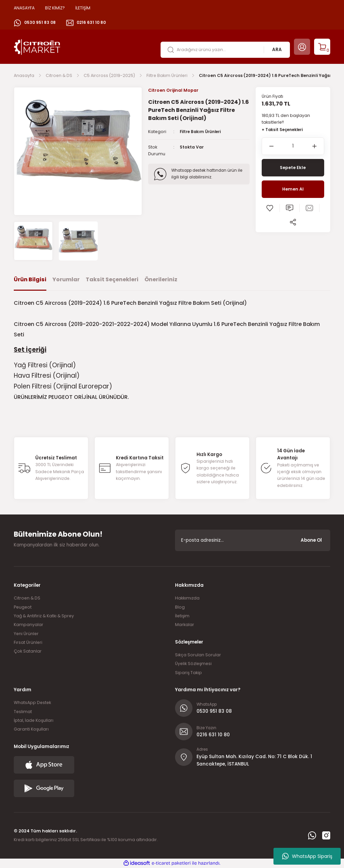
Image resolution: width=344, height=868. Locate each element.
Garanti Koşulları (31, 729)
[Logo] (37, 46)
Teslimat (23, 712)
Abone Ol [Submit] (311, 540)
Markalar (185, 625)
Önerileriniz (161, 279)
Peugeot (23, 607)
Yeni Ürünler (26, 634)
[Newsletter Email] (253, 540)
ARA (277, 50)
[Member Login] (302, 47)
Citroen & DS (27, 598)
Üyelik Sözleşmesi (193, 664)
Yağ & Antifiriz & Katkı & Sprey (44, 616)
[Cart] (322, 47)
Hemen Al (293, 189)
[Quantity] (293, 147)
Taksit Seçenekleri (112, 279)
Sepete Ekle (293, 168)
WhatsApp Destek (32, 702)
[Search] (225, 50)
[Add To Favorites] (270, 208)
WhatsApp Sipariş (307, 856)
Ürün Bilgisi (30, 279)
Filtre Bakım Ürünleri (203, 132)
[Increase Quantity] (318, 147)
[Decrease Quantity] (268, 147)
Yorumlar (66, 279)
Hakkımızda (187, 598)
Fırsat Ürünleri (28, 642)
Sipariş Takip (188, 673)
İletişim (182, 616)
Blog (180, 607)
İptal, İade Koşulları (34, 720)
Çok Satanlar (28, 651)
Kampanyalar (29, 625)
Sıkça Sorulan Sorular (198, 655)
